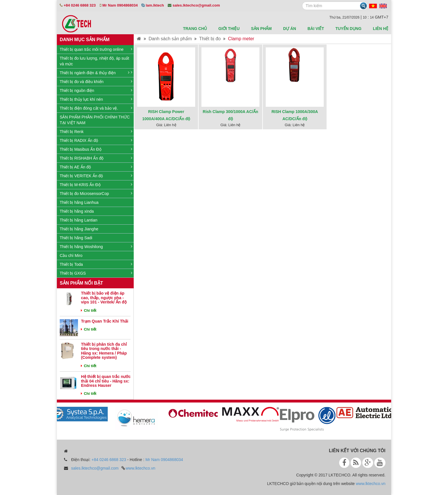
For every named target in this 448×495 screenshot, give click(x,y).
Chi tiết (89, 310)
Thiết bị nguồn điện (77, 90)
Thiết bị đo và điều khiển (82, 82)
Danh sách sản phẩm (170, 39)
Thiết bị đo (210, 39)
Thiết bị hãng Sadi (76, 238)
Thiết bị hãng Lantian (79, 220)
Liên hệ (381, 29)
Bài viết (316, 29)
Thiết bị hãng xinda (77, 211)
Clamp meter (241, 39)
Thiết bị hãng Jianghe (79, 229)
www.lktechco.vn (140, 468)
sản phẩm (261, 29)
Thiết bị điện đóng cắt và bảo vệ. (89, 108)
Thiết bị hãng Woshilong (81, 247)
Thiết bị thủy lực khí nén (81, 99)
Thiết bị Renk (72, 132)
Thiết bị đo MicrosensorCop (84, 194)
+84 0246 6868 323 (109, 460)
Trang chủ (195, 29)
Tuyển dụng (348, 29)
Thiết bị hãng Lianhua (79, 202)
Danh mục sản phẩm (85, 40)
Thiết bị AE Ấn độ (75, 167)
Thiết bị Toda (71, 264)
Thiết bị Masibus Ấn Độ (81, 149)
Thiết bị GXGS (73, 273)
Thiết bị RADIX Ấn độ (79, 140)
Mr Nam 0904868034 (164, 460)
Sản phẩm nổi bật (81, 283)
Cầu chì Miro (71, 255)
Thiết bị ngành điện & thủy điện (88, 73)
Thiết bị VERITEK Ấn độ (81, 176)
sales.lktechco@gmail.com (95, 468)
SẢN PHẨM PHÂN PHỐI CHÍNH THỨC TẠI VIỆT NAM (95, 120)
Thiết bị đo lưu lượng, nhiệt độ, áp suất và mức (94, 61)
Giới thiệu (229, 29)
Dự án (290, 29)
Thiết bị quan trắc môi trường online (92, 49)
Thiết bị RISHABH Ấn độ (82, 158)
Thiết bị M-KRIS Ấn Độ (80, 185)
